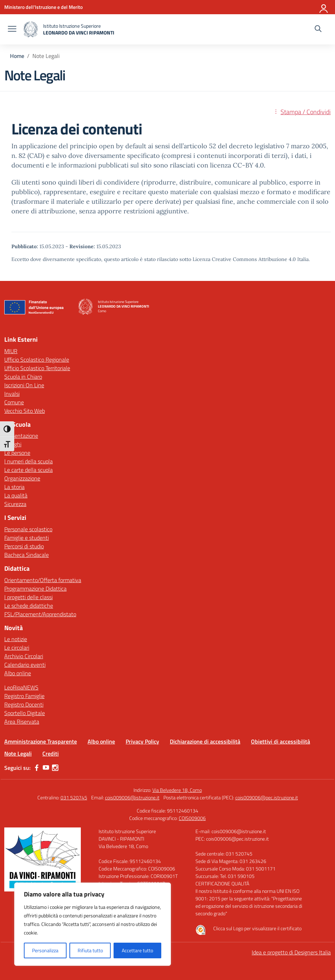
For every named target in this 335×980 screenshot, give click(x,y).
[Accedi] (324, 7)
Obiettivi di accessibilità (281, 741)
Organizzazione (22, 478)
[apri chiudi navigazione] (12, 30)
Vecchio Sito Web (25, 411)
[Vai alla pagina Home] (17, 56)
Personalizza (45, 950)
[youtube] (46, 768)
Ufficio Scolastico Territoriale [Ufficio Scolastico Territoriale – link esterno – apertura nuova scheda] (37, 368)
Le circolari (17, 648)
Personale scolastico (28, 529)
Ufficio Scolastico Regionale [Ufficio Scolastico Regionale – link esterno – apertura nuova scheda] (37, 359)
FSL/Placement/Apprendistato (40, 614)
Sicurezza (15, 504)
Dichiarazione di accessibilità (205, 741)
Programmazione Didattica (35, 588)
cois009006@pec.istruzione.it (267, 797)
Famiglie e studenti (27, 538)
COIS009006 (192, 818)
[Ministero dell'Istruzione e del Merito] (43, 7)
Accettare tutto (137, 950)
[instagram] (55, 768)
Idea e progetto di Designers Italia (291, 952)
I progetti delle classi (28, 597)
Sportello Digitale (25, 713)
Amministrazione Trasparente (41, 741)
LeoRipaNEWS (21, 687)
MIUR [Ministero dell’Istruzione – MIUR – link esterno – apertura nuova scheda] (11, 351)
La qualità (16, 495)
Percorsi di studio (24, 546)
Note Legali (18, 753)
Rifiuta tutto (90, 950)
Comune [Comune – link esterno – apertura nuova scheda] (14, 402)
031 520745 (74, 797)
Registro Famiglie (24, 696)
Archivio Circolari (24, 656)
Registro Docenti (24, 704)
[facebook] (37, 768)
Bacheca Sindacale (27, 555)
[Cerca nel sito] (318, 30)
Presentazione (21, 436)
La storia (14, 487)
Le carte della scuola (28, 470)
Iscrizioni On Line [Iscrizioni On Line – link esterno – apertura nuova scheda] (24, 385)
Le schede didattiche (29, 606)
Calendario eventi (25, 665)
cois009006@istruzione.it (132, 797)
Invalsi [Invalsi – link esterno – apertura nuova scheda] (12, 394)
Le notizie (16, 639)
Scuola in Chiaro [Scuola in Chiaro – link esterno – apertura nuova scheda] (23, 377)
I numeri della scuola (28, 461)
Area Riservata (22, 721)
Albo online (18, 673)
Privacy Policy (142, 741)
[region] (93, 924)
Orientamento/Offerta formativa (43, 580)
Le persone (17, 453)
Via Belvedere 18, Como (177, 790)
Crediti (51, 753)
